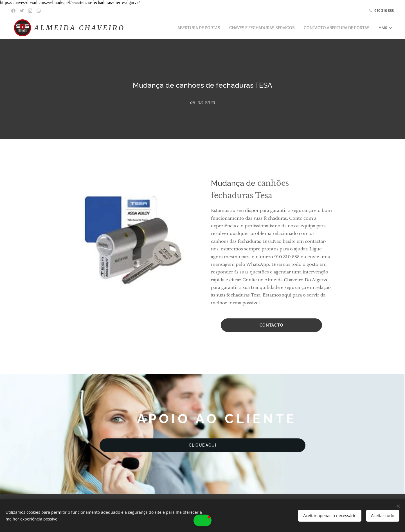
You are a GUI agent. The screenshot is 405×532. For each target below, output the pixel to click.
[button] (203, 520)
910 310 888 (384, 10)
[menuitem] (211, 28)
